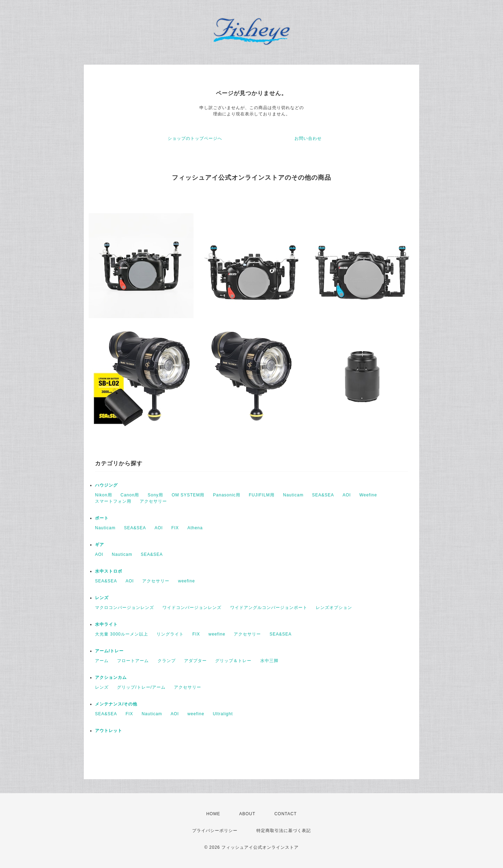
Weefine (368, 495)
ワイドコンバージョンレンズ (192, 608)
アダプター (195, 661)
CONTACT (285, 814)
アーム (102, 661)
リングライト (170, 634)
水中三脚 (269, 661)
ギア (100, 545)
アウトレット (109, 731)
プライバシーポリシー (215, 831)
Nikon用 (104, 495)
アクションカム (111, 677)
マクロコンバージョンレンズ (125, 608)
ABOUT (247, 814)
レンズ (102, 598)
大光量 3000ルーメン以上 (122, 634)
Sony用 (155, 495)
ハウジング (106, 485)
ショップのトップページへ (195, 138)
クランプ (167, 661)
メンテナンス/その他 (116, 704)
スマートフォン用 (113, 501)
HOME (213, 814)
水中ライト (106, 624)
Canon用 (130, 495)
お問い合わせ (308, 138)
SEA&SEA (323, 495)
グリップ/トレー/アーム (141, 687)
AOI (347, 495)
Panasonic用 (227, 495)
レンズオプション (334, 608)
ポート (102, 518)
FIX (175, 528)
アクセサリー (153, 501)
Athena (195, 528)
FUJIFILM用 (262, 495)
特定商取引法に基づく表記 (284, 831)
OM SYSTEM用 (188, 495)
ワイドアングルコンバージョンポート (269, 608)
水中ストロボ (109, 571)
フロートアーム (133, 661)
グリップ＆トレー (233, 661)
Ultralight (223, 714)
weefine (187, 581)
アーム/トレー (109, 651)
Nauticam (293, 495)
